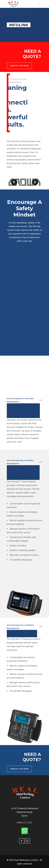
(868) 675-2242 (24, 823)
